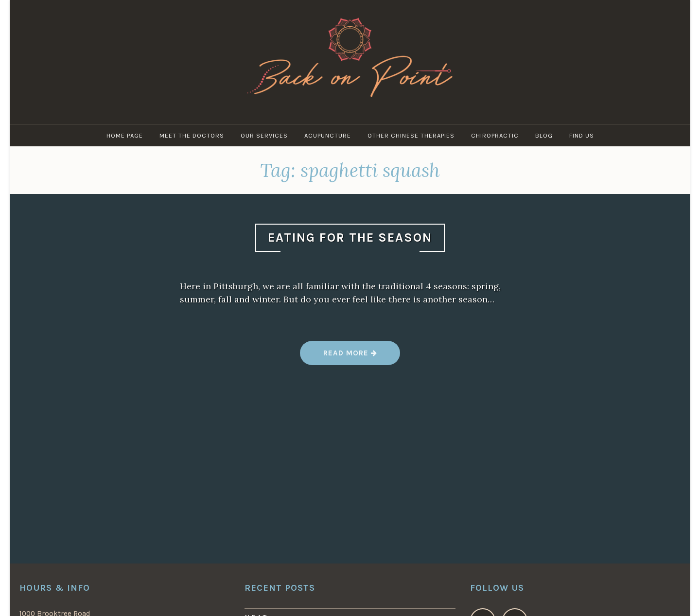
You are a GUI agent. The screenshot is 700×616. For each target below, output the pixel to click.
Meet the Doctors (192, 135)
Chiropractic (495, 135)
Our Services (264, 135)
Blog (544, 135)
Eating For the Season (350, 238)
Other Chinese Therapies (411, 135)
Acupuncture (328, 135)
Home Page (125, 135)
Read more (350, 357)
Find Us (582, 135)
